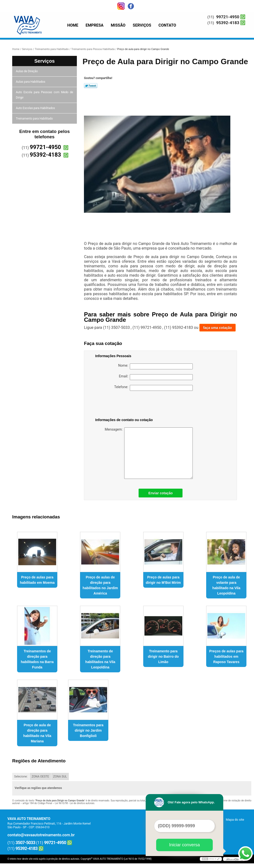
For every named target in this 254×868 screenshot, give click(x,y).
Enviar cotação (161, 493)
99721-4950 (228, 17)
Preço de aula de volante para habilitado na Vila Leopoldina (226, 585)
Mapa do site (235, 820)
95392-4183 (228, 23)
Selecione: (21, 777)
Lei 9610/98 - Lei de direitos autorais (75, 803)
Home (73, 25)
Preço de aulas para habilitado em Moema (37, 580)
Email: (156, 377)
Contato (167, 25)
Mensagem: (149, 453)
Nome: (155, 366)
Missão (118, 25)
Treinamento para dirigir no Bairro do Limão (163, 656)
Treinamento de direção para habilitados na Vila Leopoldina (100, 659)
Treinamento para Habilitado (35, 119)
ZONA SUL (60, 777)
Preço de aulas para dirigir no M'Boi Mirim (163, 580)
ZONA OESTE (40, 777)
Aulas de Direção (27, 71)
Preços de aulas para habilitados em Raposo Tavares (226, 656)
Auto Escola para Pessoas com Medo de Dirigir (45, 95)
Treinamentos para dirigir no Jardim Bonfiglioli (88, 730)
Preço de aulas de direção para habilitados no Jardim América (100, 585)
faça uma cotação (218, 328)
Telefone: (153, 388)
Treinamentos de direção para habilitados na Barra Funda (37, 659)
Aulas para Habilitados (31, 82)
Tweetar (91, 86)
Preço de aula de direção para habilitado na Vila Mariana (37, 733)
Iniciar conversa (184, 845)
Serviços (142, 25)
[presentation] (126, 405)
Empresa (95, 25)
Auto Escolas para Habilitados (36, 108)
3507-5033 (25, 843)
